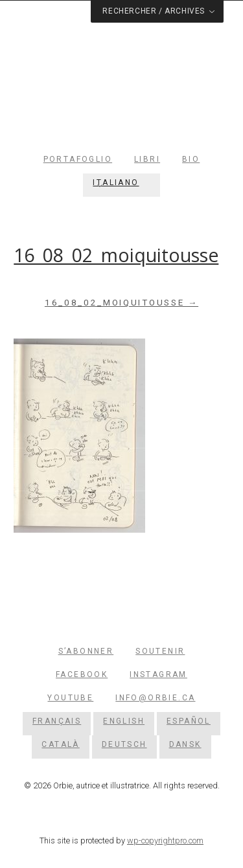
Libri (147, 159)
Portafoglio (78, 159)
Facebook (82, 674)
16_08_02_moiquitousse (116, 255)
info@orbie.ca (155, 698)
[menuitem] (121, 183)
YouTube (70, 698)
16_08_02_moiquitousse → (121, 303)
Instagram (158, 674)
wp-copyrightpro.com (165, 840)
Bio (191, 159)
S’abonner (86, 651)
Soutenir (160, 651)
